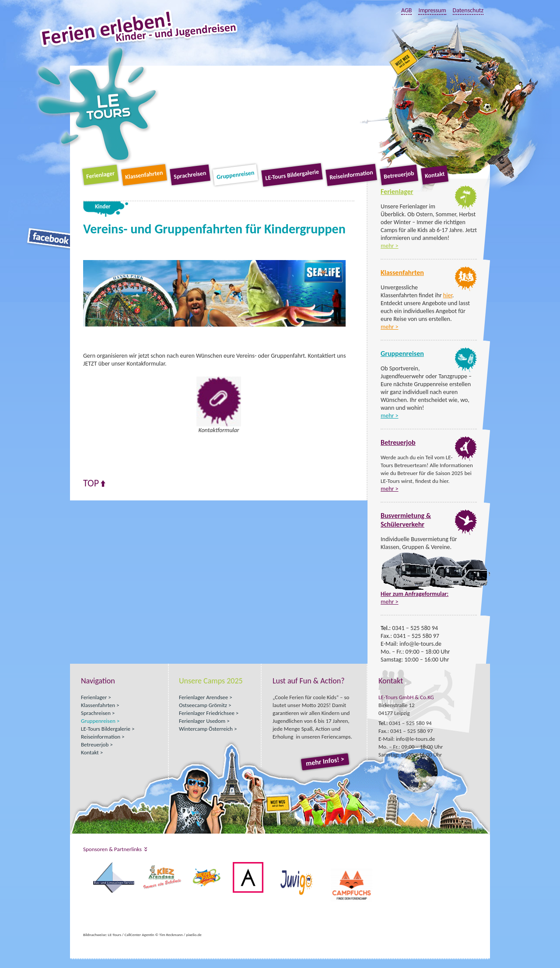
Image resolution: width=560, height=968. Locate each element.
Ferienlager (100, 175)
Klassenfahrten (144, 175)
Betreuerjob (399, 175)
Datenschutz (468, 10)
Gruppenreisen (235, 175)
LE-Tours (97, 105)
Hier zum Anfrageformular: (415, 594)
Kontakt (435, 175)
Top (91, 483)
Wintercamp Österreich (206, 729)
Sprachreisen (190, 175)
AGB (406, 10)
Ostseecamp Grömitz (203, 705)
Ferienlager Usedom (202, 721)
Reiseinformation (351, 175)
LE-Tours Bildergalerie (292, 175)
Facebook (49, 239)
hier (448, 295)
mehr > (390, 246)
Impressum (432, 10)
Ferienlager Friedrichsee (207, 713)
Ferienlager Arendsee (203, 697)
